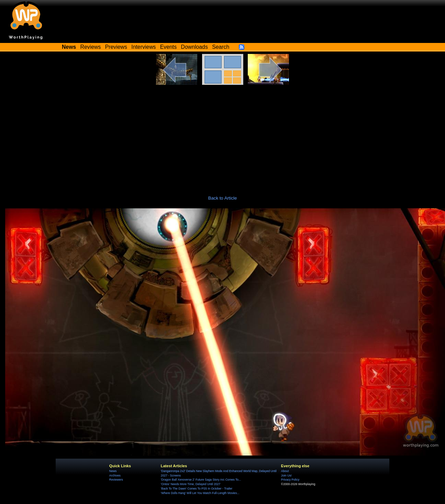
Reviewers (116, 480)
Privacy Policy (290, 480)
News (113, 471)
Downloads (194, 47)
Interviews (143, 47)
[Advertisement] (223, 136)
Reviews (91, 47)
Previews (116, 47)
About (285, 471)
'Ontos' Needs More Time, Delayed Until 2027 (191, 484)
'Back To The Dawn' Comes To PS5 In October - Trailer (197, 489)
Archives (115, 475)
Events (168, 47)
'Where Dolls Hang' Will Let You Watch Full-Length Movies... (200, 493)
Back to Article (223, 198)
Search (221, 47)
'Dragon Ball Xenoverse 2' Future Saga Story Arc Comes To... (201, 480)
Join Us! (286, 475)
